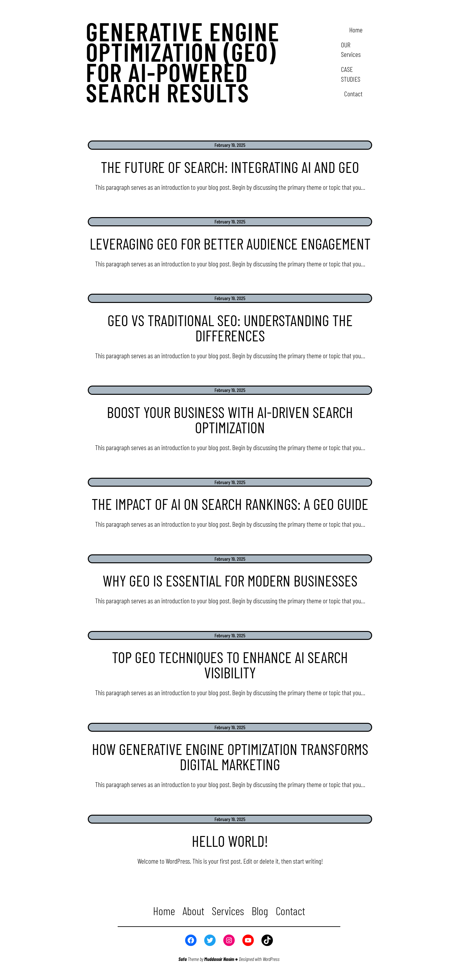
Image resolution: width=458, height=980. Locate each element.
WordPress (271, 959)
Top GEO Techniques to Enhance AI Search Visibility (230, 665)
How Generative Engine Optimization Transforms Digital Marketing (230, 757)
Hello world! (230, 841)
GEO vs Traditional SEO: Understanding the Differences (230, 328)
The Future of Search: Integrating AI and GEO (230, 167)
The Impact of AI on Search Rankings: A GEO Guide (230, 504)
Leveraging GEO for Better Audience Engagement (230, 243)
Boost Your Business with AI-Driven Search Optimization (230, 420)
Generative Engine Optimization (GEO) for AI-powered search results (183, 62)
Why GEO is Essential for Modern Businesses (230, 580)
